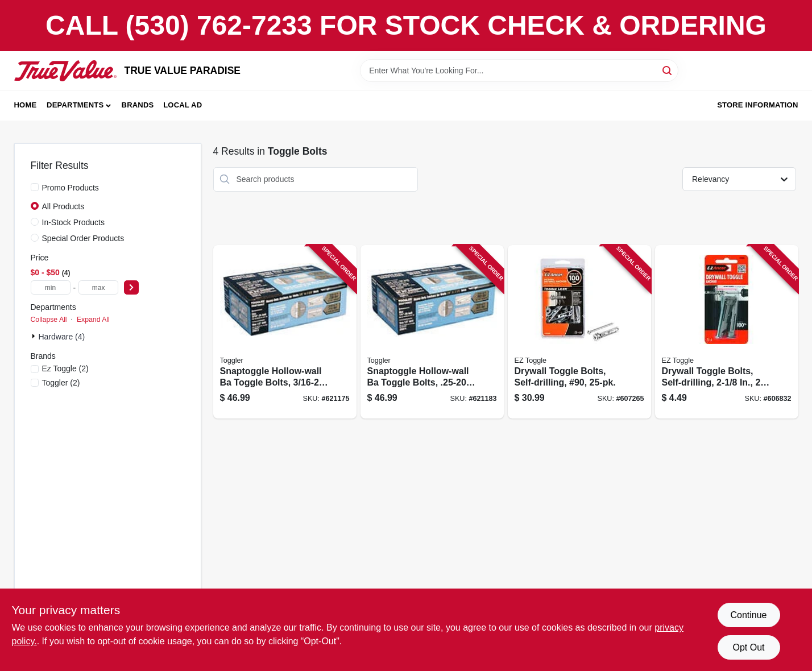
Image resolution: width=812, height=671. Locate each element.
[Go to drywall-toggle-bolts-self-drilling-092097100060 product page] (727, 332)
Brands (138, 105)
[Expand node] (35, 336)
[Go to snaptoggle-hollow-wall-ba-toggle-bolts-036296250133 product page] (285, 332)
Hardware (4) (62, 337)
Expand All (93, 320)
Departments (75, 105)
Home (26, 105)
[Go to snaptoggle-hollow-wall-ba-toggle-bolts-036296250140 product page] (432, 332)
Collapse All (49, 320)
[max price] (98, 287)
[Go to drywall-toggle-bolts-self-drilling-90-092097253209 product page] (579, 332)
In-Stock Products (74, 222)
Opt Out (748, 647)
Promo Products (71, 188)
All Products (63, 206)
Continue (748, 615)
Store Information (757, 105)
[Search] (668, 70)
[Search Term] (519, 71)
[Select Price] (131, 287)
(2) (65, 368)
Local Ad (183, 105)
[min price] (51, 287)
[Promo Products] (35, 187)
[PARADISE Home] (65, 71)
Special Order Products (83, 238)
